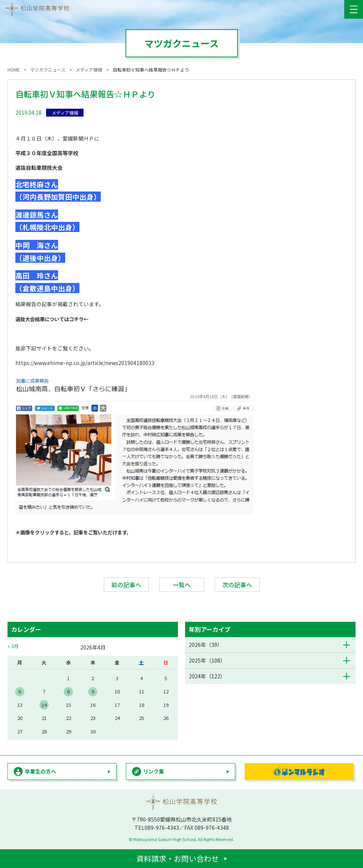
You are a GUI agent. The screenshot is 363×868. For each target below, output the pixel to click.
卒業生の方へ (40, 771)
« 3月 (13, 646)
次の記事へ (237, 585)
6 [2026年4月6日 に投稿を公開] (20, 691)
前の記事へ (126, 585)
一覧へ (182, 585)
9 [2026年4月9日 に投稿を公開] (93, 691)
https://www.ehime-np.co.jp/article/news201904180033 (85, 363)
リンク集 (154, 771)
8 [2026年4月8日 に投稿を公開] (68, 691)
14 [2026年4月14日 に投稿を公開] (44, 705)
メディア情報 (65, 113)
